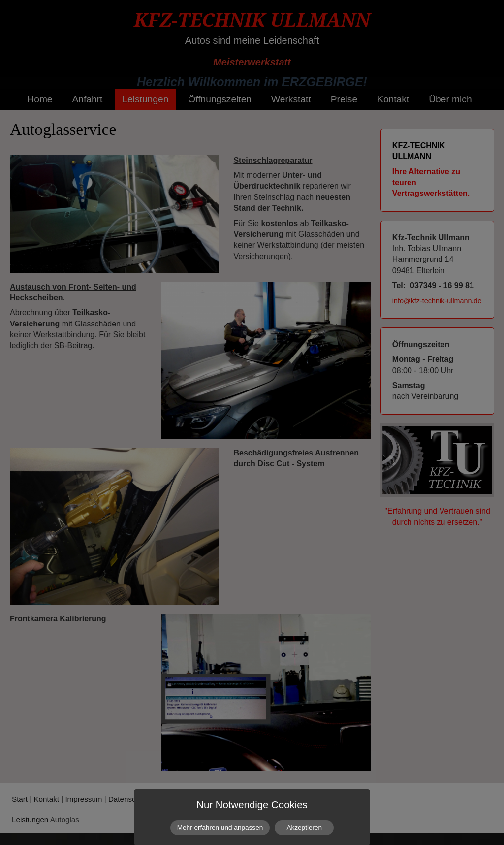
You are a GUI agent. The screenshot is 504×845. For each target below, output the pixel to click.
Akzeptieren (304, 828)
